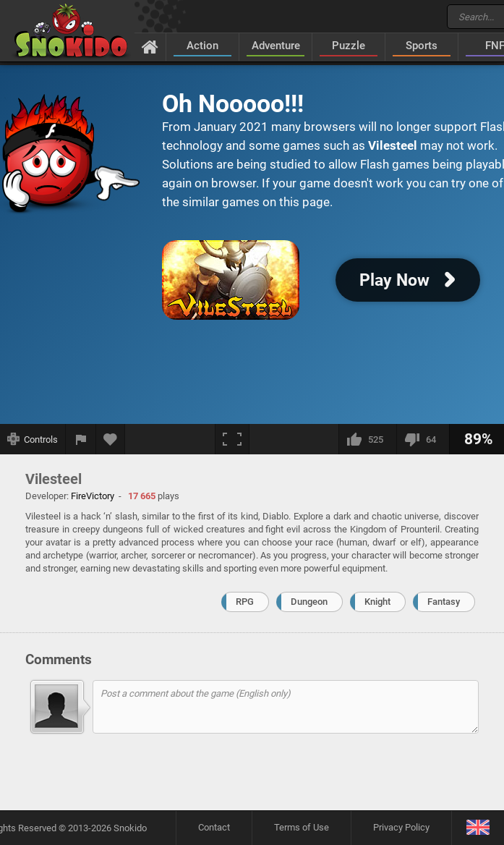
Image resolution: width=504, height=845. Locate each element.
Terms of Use (302, 827)
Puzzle (349, 46)
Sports (422, 46)
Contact (214, 827)
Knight (377, 602)
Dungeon (309, 602)
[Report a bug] (81, 439)
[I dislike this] (423, 439)
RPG (245, 602)
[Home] (150, 46)
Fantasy (444, 602)
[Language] (478, 828)
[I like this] (367, 439)
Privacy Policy (401, 827)
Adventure (276, 46)
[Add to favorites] (111, 439)
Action (202, 46)
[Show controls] (33, 439)
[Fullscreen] (232, 439)
